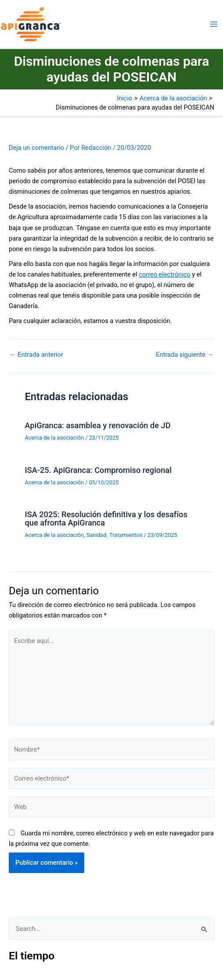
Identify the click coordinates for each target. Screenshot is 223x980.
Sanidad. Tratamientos (114, 535)
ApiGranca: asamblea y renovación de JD (97, 425)
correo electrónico (164, 274)
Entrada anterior (36, 355)
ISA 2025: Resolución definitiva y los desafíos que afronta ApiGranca (106, 518)
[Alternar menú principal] (214, 24)
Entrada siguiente (185, 355)
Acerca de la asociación (54, 438)
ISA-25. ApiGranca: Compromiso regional (98, 470)
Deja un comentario (36, 148)
